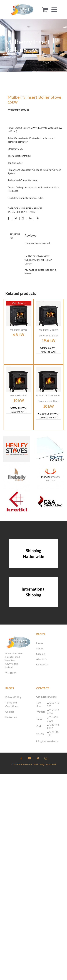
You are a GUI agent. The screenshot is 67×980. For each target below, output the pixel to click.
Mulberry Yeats (18, 395)
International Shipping (34, 592)
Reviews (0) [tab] (15, 236)
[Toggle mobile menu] (55, 10)
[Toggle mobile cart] (45, 10)
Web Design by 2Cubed (45, 764)
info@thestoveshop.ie (47, 741)
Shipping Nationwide (34, 554)
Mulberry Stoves (32, 208)
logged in (42, 270)
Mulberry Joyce (18, 330)
